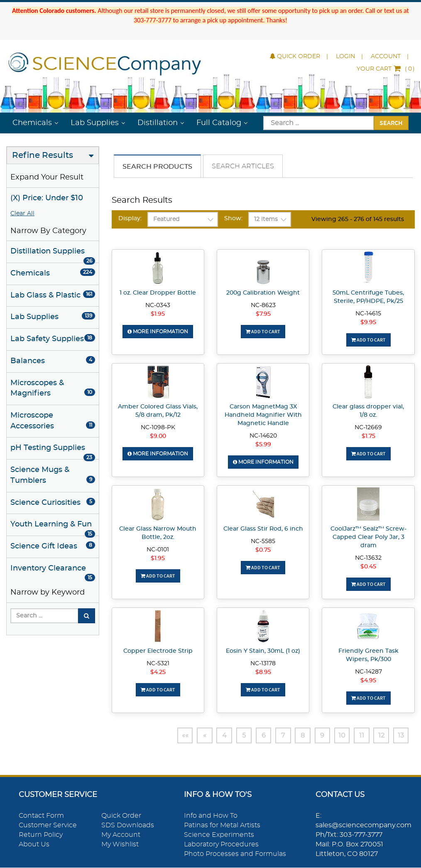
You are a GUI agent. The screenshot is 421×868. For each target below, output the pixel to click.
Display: (130, 219)
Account (386, 57)
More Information (158, 332)
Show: (233, 219)
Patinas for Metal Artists (222, 826)
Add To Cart (263, 331)
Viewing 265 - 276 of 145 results (358, 219)
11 (361, 735)
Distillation (158, 123)
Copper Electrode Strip (158, 651)
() (386, 69)
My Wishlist (120, 844)
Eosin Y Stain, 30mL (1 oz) (263, 651)
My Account (121, 835)
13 (401, 735)
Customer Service (48, 826)
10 (341, 735)
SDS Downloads (128, 826)
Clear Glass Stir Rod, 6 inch (263, 529)
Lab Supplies (95, 123)
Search (391, 123)
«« (181, 735)
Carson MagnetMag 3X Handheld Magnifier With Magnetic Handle (263, 415)
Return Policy (41, 835)
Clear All (22, 214)
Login (345, 57)
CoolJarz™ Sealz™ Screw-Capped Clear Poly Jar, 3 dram (368, 537)
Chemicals (32, 123)
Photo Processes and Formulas (235, 854)
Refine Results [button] (43, 155)
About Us (34, 844)
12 (381, 735)
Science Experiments (219, 835)
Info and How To (211, 816)
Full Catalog (219, 123)
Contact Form (41, 816)
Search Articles (243, 166)
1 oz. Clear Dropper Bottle (158, 293)
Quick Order (295, 57)
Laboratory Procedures (221, 844)
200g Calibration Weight (263, 293)
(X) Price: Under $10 (47, 198)
